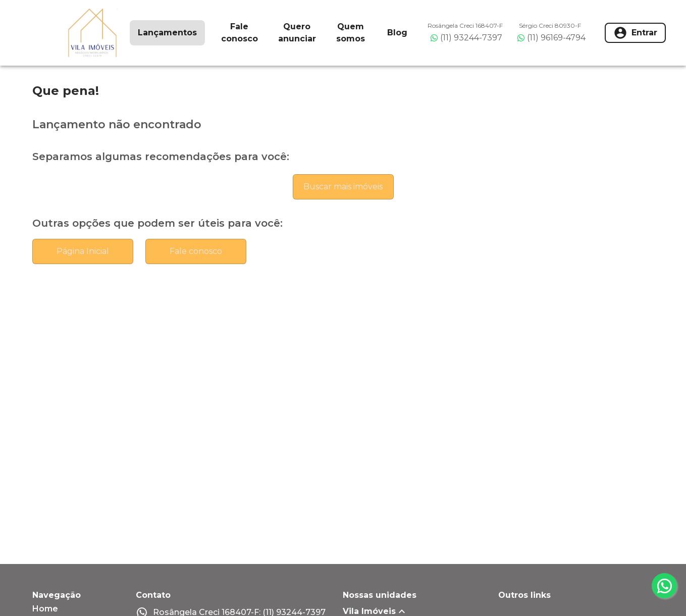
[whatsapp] (664, 586)
